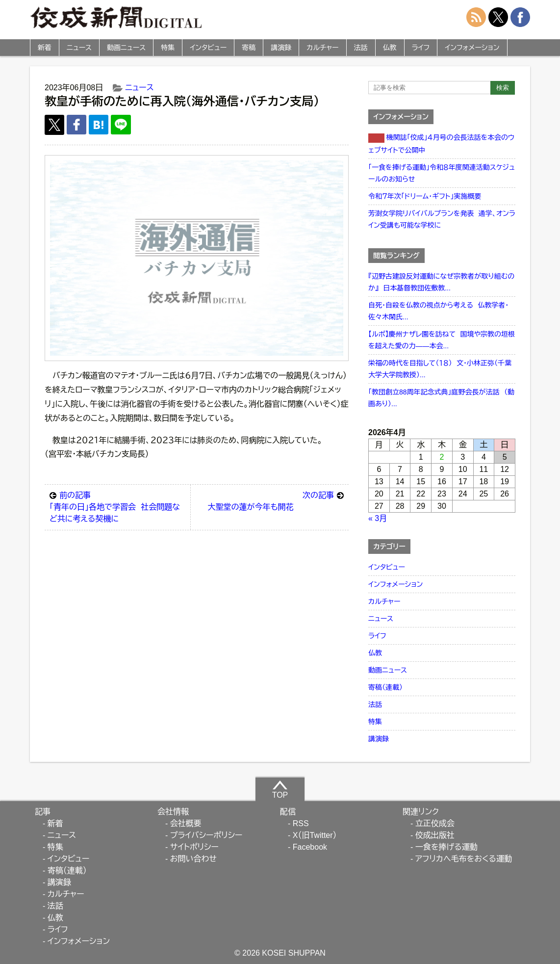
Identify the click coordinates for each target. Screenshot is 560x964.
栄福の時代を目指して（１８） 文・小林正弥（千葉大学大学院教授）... (440, 369)
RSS (301, 823)
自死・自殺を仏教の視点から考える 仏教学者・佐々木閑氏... (438, 311)
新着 (45, 48)
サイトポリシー (194, 847)
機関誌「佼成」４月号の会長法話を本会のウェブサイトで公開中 (441, 144)
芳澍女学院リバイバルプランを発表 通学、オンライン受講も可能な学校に (442, 219)
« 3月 (378, 518)
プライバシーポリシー (206, 835)
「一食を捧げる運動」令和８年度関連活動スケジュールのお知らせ (442, 173)
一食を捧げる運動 (446, 847)
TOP (280, 789)
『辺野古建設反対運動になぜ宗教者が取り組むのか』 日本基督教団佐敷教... (441, 282)
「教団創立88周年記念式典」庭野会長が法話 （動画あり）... (441, 398)
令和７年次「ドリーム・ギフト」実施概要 (425, 196)
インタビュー (208, 48)
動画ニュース (126, 48)
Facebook (310, 847)
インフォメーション (472, 48)
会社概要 (186, 823)
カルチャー (322, 48)
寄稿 (249, 48)
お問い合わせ (193, 859)
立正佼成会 (435, 823)
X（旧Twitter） (315, 835)
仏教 (390, 48)
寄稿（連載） (385, 687)
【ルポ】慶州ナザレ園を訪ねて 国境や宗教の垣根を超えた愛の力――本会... (442, 340)
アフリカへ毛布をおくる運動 (464, 859)
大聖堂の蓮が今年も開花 (276, 500)
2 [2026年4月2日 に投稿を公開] (442, 457)
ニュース (79, 48)
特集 (168, 48)
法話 (361, 48)
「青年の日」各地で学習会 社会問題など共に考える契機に (117, 506)
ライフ (421, 48)
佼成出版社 (435, 835)
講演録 (281, 48)
